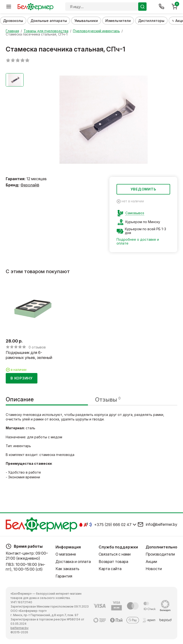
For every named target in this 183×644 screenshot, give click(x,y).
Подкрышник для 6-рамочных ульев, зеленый (29, 355)
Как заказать (67, 569)
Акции (151, 562)
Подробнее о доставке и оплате (138, 241)
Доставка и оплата (73, 562)
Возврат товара (113, 562)
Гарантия (64, 576)
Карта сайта (110, 569)
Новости (154, 569)
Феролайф (30, 185)
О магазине (66, 554)
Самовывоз (135, 213)
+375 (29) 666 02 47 (113, 525)
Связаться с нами (115, 554)
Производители (160, 554)
